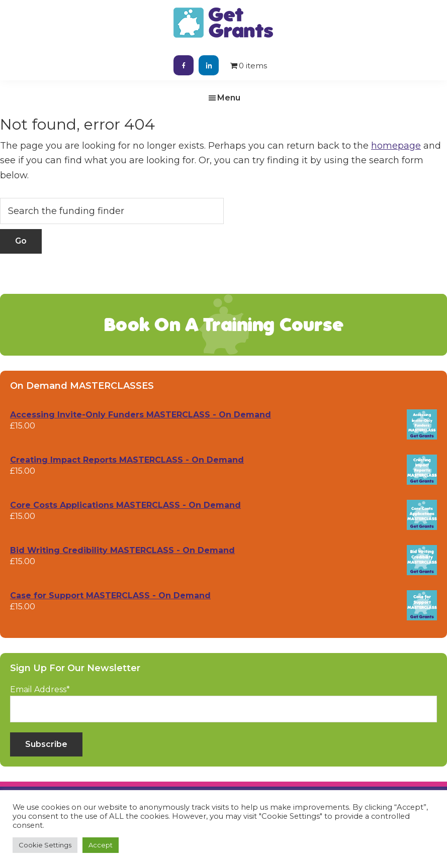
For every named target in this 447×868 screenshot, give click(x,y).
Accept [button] (101, 845)
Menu (229, 98)
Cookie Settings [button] (45, 845)
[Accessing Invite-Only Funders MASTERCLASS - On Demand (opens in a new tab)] (223, 415)
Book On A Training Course (224, 325)
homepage (396, 146)
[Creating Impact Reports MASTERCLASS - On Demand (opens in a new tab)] (223, 460)
